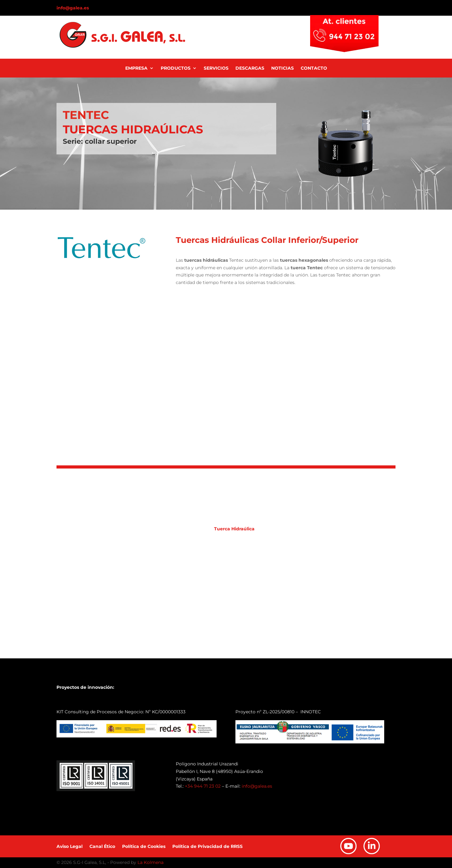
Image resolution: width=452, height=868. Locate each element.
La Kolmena (151, 862)
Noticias (282, 68)
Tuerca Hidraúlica (234, 529)
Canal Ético (102, 847)
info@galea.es (73, 8)
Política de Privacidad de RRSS (207, 847)
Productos (176, 68)
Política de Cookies (144, 847)
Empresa (136, 68)
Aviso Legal (70, 847)
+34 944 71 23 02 (203, 786)
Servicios (216, 68)
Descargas (250, 68)
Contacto (314, 68)
